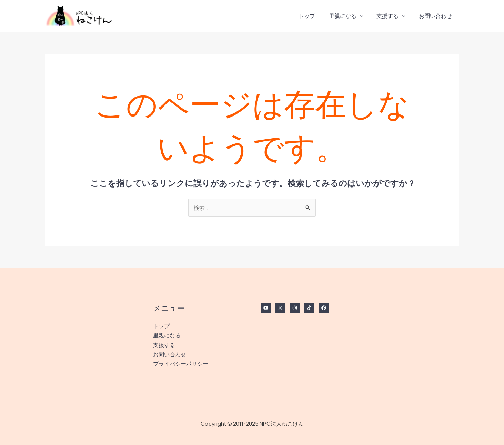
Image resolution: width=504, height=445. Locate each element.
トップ (316, 16)
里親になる (352, 16)
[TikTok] (309, 308)
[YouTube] (266, 308)
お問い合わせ (437, 16)
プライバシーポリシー (181, 364)
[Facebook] (324, 308)
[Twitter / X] (280, 308)
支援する (395, 16)
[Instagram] (295, 308)
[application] (366, 16)
